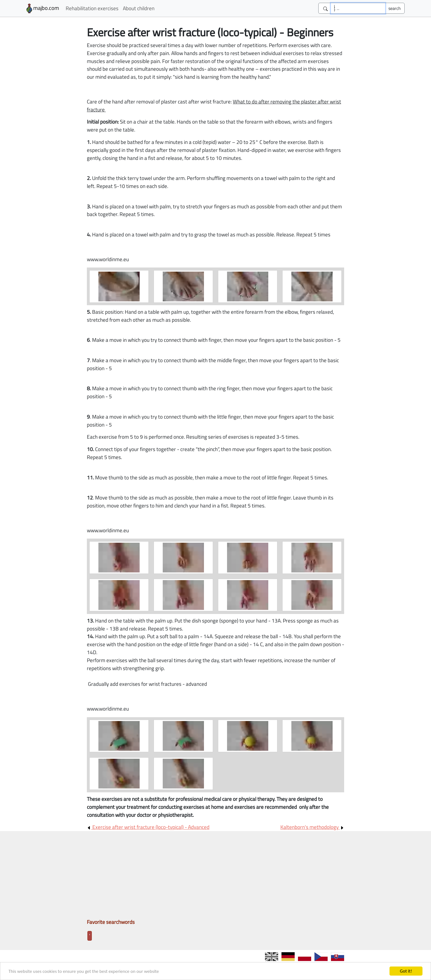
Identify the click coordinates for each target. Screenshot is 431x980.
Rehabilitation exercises (92, 8)
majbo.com (43, 9)
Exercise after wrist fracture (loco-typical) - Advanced (148, 827)
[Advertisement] (215, 877)
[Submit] (395, 8)
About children (139, 8)
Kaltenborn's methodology (312, 827)
